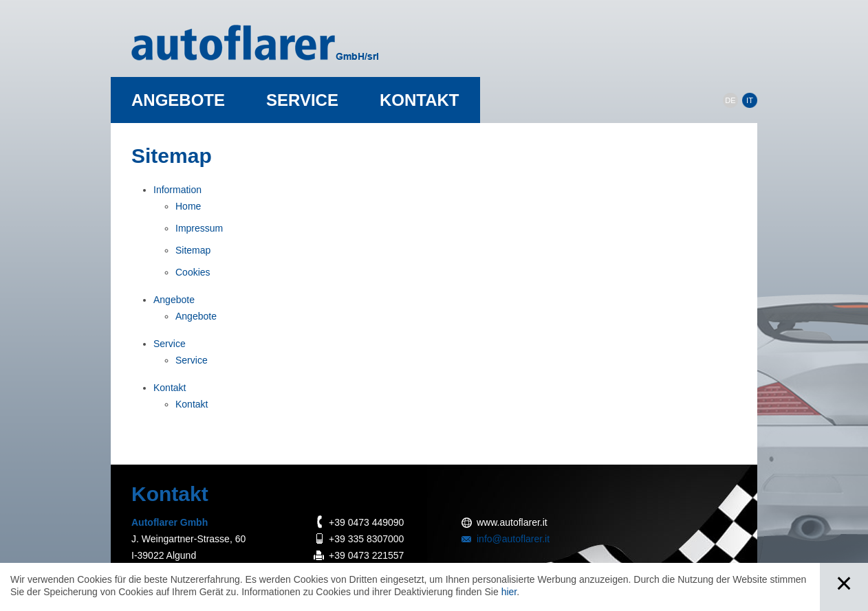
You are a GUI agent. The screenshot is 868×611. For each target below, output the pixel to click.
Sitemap (193, 250)
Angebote (178, 100)
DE (730, 100)
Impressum (199, 228)
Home (188, 206)
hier (509, 592)
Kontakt (420, 100)
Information (177, 190)
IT (750, 100)
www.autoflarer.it (512, 522)
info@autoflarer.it (513, 539)
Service (302, 100)
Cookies (193, 272)
